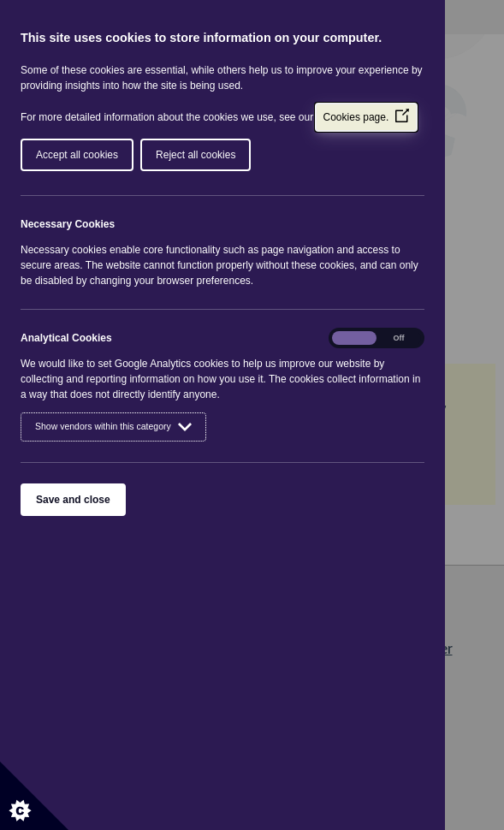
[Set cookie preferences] (34, 796)
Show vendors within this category (113, 427)
